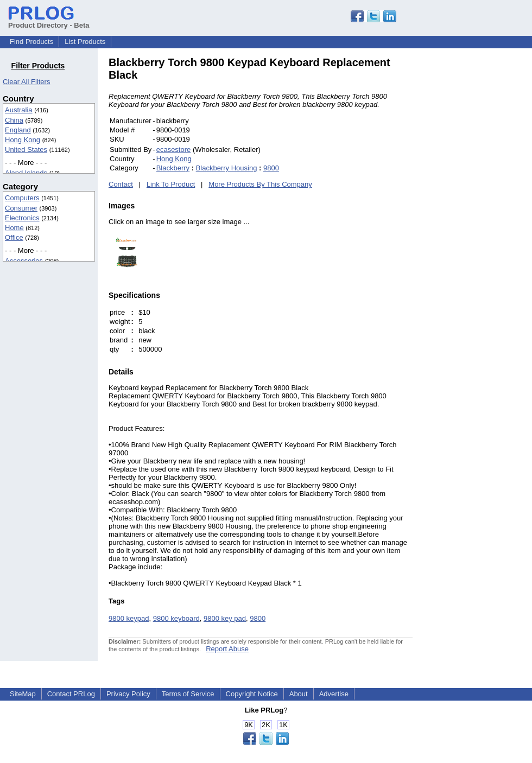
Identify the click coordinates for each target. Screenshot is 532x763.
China (14, 120)
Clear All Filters (26, 82)
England (18, 130)
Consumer (21, 208)
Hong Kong (23, 140)
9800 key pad (225, 618)
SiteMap (23, 694)
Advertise (334, 694)
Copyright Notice (252, 694)
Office (14, 237)
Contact (121, 184)
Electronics (22, 218)
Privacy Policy (128, 694)
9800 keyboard (176, 618)
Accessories (24, 261)
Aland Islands (26, 173)
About (299, 694)
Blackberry (173, 168)
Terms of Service (188, 694)
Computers (22, 198)
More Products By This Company (260, 184)
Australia (19, 110)
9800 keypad (129, 618)
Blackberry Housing (227, 168)
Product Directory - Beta (49, 21)
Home (14, 228)
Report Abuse (227, 649)
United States (26, 150)
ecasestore (174, 150)
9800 (271, 168)
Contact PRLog (71, 694)
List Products (85, 42)
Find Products (31, 42)
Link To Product (171, 184)
